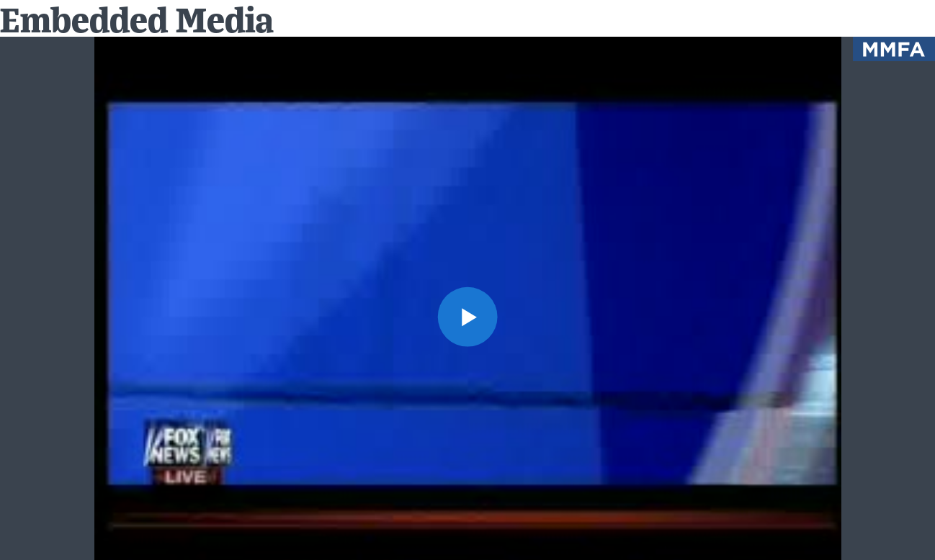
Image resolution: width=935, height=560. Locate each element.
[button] (467, 317)
